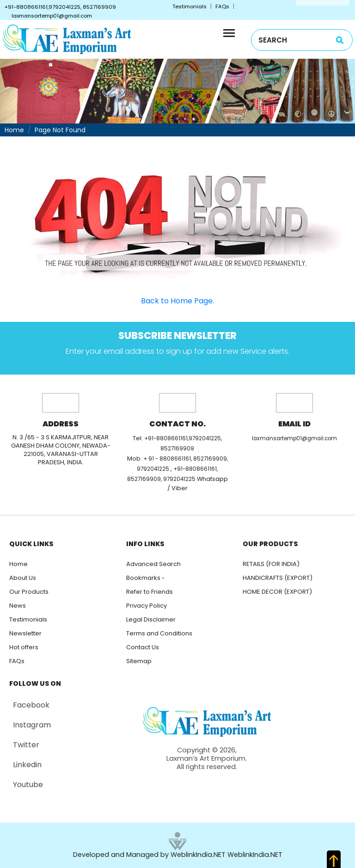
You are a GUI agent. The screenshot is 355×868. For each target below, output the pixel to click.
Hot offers (24, 647)
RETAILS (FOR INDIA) (271, 564)
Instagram (32, 725)
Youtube (28, 785)
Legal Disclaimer (151, 619)
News (18, 606)
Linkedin (27, 765)
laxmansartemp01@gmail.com (52, 16)
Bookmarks (143, 578)
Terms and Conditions (159, 633)
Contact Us (143, 647)
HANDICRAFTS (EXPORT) (278, 578)
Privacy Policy (147, 606)
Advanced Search (153, 564)
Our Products (29, 592)
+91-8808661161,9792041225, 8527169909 (60, 7)
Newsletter (25, 633)
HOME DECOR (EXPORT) (277, 592)
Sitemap (139, 661)
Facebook (31, 705)
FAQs (222, 6)
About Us (23, 578)
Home (14, 130)
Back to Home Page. (177, 301)
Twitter (26, 745)
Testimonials (190, 6)
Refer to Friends (150, 592)
